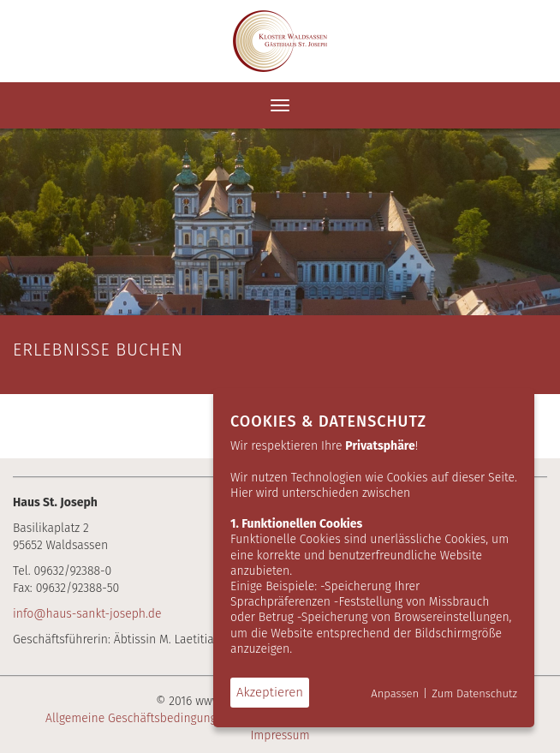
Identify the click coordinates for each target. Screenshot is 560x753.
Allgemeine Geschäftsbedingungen (137, 718)
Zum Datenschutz (474, 693)
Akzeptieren (270, 692)
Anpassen (395, 693)
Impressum (280, 735)
